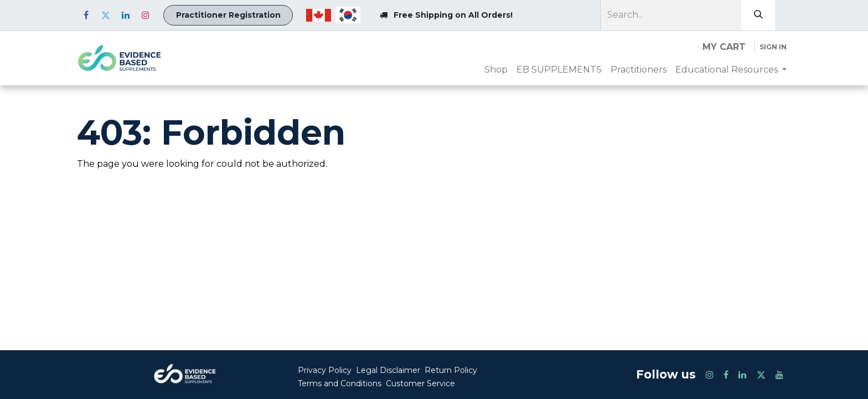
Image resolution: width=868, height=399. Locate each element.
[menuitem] (496, 70)
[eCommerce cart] (724, 47)
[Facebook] (86, 15)
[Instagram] (146, 15)
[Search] (758, 15)
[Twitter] (106, 15)
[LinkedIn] (126, 15)
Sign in (773, 47)
